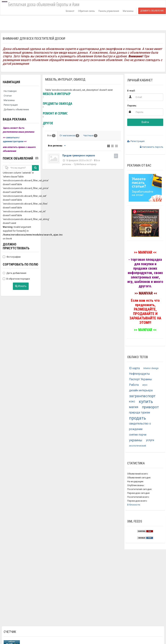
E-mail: (131, 91)
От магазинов (69, 136)
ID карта (134, 368)
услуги (150, 440)
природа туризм (140, 413)
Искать (21, 286)
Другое (48, 125)
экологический (138, 446)
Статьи (8, 96)
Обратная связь (86, 11)
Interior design (151, 368)
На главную (10, 91)
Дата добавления (15, 273)
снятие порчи (138, 435)
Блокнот (70, 11)
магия (134, 407)
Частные (90, 136)
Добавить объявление (152, 11)
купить (146, 401)
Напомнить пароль (152, 147)
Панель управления (109, 11)
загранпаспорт (142, 396)
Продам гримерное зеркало (79, 155)
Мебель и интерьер (57, 95)
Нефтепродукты (140, 374)
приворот (150, 407)
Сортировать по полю (20, 264)
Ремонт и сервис (55, 115)
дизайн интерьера (141, 390)
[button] (133, 130)
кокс (132, 401)
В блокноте (134, 505)
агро (145, 385)
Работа (134, 385)
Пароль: (132, 106)
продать (138, 418)
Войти (145, 122)
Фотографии (12, 257)
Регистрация (11, 105)
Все (51, 136)
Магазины (128, 11)
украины (136, 440)
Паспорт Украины (141, 379)
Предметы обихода (58, 105)
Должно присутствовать (16, 246)
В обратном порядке (16, 279)
